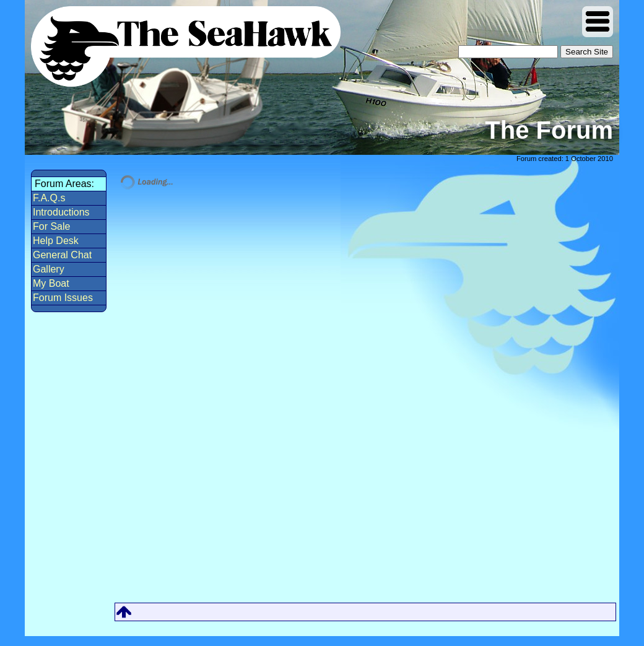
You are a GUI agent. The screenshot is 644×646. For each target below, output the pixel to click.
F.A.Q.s (49, 198)
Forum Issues (63, 298)
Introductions (61, 212)
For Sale (51, 226)
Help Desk (56, 241)
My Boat (51, 283)
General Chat (62, 255)
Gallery (49, 269)
